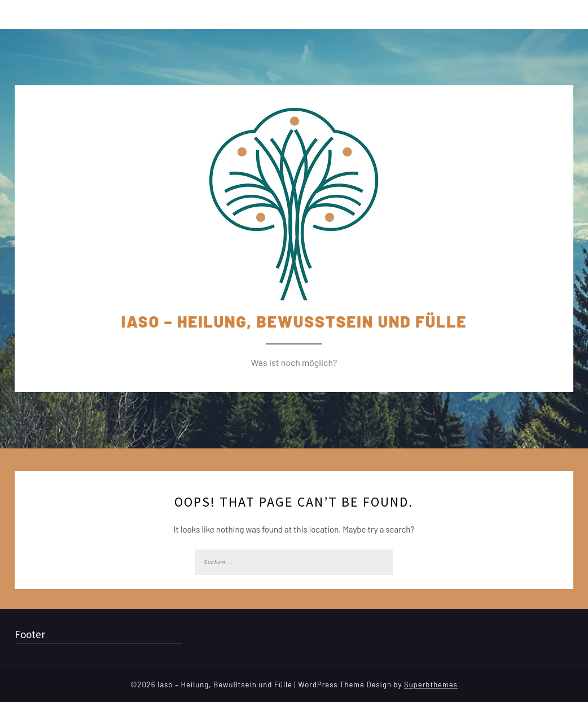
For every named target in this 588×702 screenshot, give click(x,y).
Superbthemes (431, 684)
